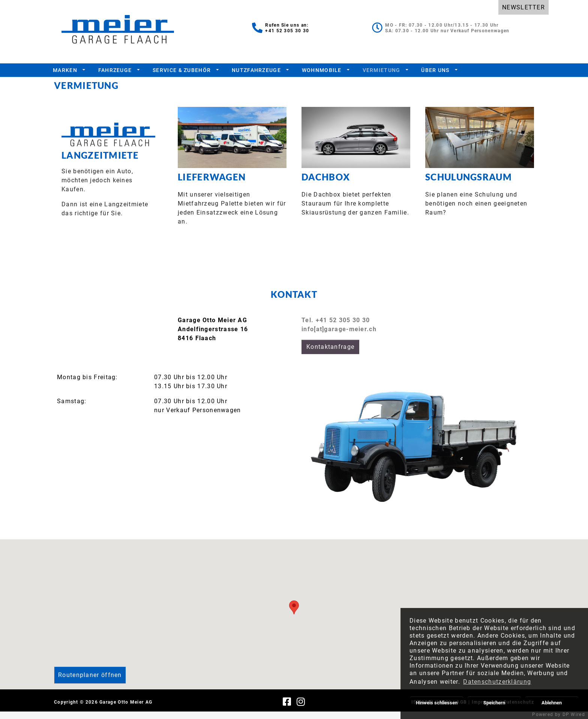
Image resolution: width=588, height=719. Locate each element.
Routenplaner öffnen (90, 682)
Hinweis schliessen (437, 703)
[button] (294, 615)
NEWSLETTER (523, 7)
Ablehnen (552, 703)
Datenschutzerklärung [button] (497, 682)
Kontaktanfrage (330, 354)
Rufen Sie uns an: (287, 25)
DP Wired (574, 714)
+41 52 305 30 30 (287, 31)
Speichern (494, 703)
